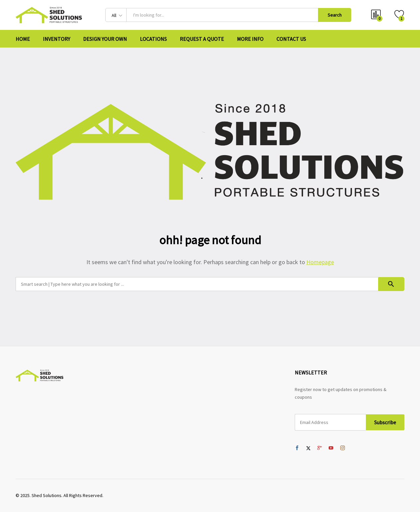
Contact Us (291, 39)
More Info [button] (250, 39)
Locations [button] (153, 39)
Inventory (56, 39)
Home (23, 39)
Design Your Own (105, 39)
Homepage (320, 262)
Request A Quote (202, 39)
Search (335, 15)
